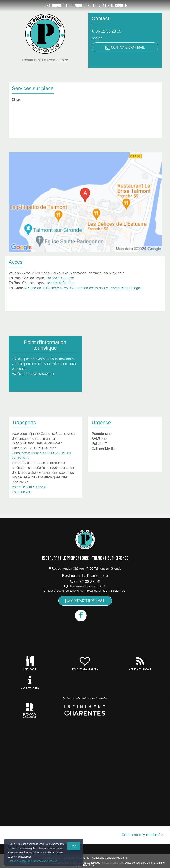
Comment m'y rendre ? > (143, 835)
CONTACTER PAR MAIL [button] (125, 47)
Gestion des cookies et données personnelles (32, 861)
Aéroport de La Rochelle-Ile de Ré (48, 288)
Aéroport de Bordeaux (92, 288)
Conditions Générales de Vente (110, 858)
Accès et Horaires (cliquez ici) (33, 373)
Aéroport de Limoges (126, 288)
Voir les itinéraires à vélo (29, 487)
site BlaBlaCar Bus (61, 283)
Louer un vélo (22, 492)
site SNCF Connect (60, 278)
